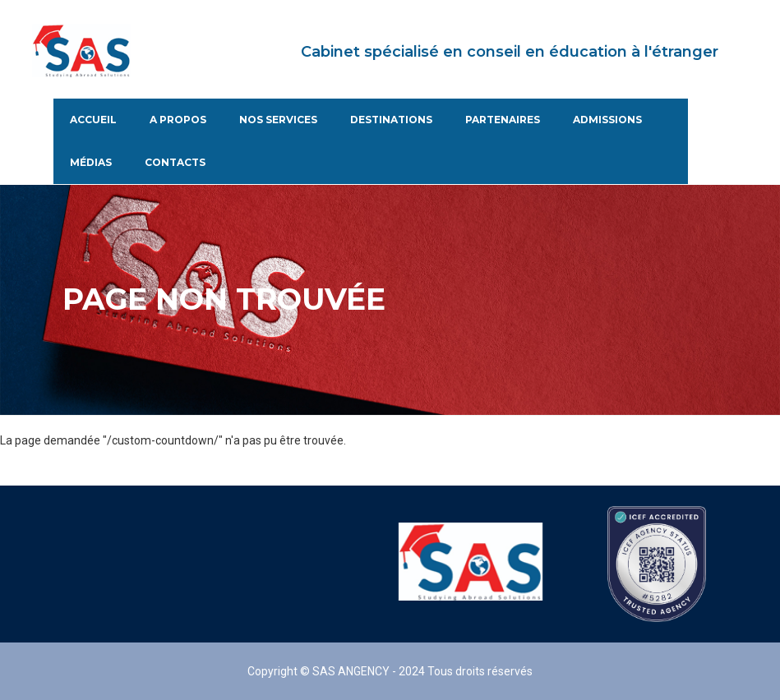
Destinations (391, 120)
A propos (178, 120)
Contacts (175, 163)
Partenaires (503, 120)
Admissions (607, 120)
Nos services (278, 120)
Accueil (93, 120)
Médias (91, 163)
